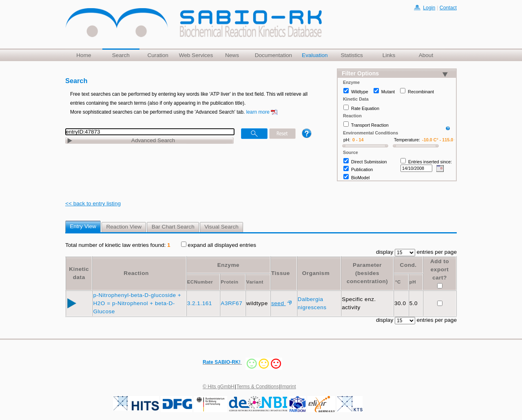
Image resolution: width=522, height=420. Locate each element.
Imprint (289, 387)
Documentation (273, 55)
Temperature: (407, 140)
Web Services (196, 55)
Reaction (136, 273)
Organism (316, 273)
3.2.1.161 (200, 303)
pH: (347, 140)
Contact (448, 8)
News (232, 55)
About (426, 55)
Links (389, 55)
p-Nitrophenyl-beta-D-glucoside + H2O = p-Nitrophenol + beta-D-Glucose (137, 303)
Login (429, 8)
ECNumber (200, 282)
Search (121, 55)
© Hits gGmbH (219, 387)
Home (84, 55)
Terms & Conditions (258, 387)
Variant (255, 282)
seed (279, 303)
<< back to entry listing (93, 203)
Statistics (352, 55)
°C (398, 282)
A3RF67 (232, 303)
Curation (158, 55)
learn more (258, 112)
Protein (229, 282)
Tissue (281, 273)
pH (413, 282)
